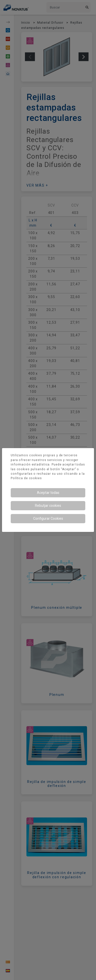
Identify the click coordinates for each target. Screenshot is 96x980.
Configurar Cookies (48, 518)
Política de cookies (26, 478)
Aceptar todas (48, 493)
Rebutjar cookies (48, 506)
